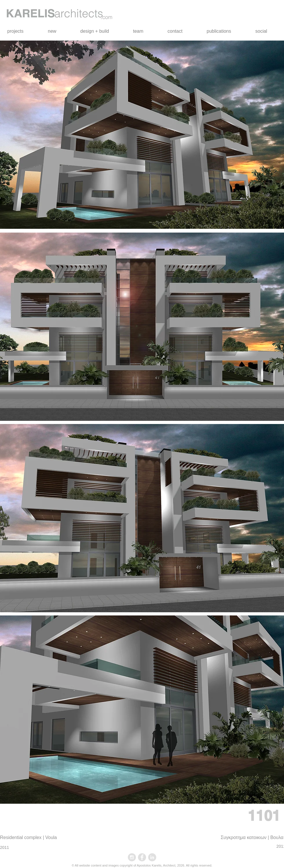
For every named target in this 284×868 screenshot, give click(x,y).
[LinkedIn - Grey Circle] (152, 857)
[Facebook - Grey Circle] (142, 857)
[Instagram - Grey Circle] (132, 857)
